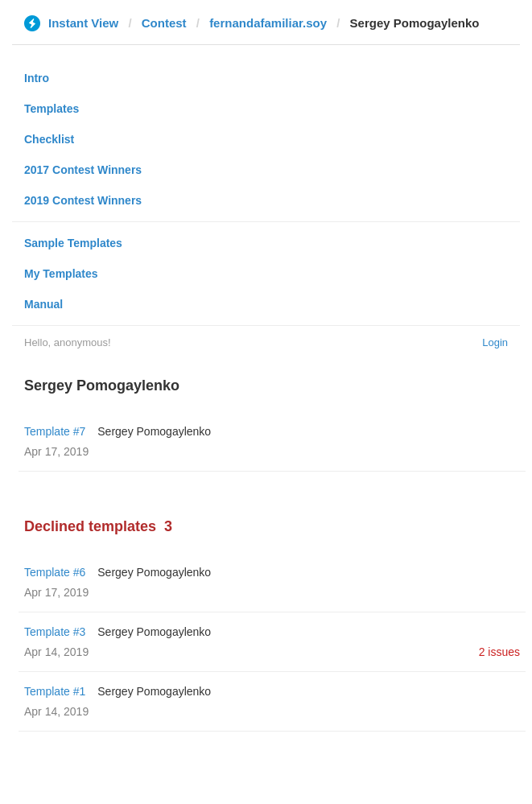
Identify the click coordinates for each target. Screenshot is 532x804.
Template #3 (55, 632)
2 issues (499, 652)
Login (495, 342)
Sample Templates (73, 243)
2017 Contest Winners (83, 170)
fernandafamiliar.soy (268, 23)
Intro (37, 78)
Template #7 (55, 431)
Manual (43, 304)
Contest (164, 23)
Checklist (49, 139)
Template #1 (55, 691)
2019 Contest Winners (83, 200)
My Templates (61, 274)
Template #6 (55, 572)
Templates (52, 109)
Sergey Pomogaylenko (154, 431)
